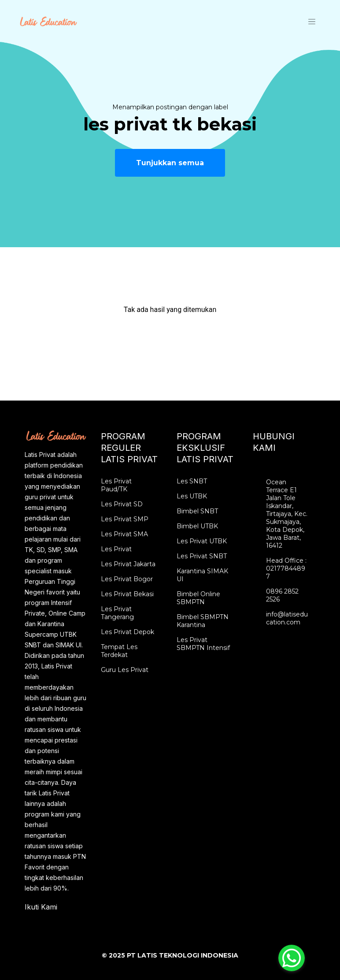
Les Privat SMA (124, 534)
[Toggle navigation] (312, 21)
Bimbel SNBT (197, 511)
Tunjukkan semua (170, 163)
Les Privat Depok (127, 632)
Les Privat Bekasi (127, 594)
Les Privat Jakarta (128, 564)
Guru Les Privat (125, 670)
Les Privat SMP (125, 519)
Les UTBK (192, 496)
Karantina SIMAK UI (202, 575)
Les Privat (116, 549)
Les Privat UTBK (202, 541)
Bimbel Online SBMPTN (198, 598)
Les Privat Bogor (127, 579)
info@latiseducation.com (287, 618)
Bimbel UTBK (197, 526)
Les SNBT (192, 481)
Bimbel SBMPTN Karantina (203, 621)
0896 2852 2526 (282, 595)
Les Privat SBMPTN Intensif (203, 644)
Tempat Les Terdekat (119, 651)
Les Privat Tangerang (117, 613)
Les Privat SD (122, 504)
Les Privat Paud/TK (116, 485)
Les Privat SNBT (202, 556)
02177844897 (286, 572)
